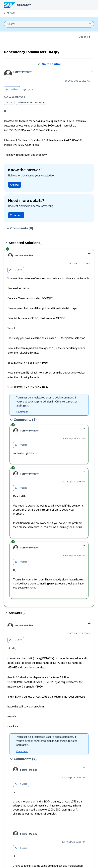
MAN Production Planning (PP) (31, 103)
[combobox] (49, 24)
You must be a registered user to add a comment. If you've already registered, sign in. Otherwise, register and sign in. (47, 402)
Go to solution (52, 64)
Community (24, 5)
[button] (7, 89)
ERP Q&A (11, 13)
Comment (16, 215)
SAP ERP (9, 103)
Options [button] (83, 37)
